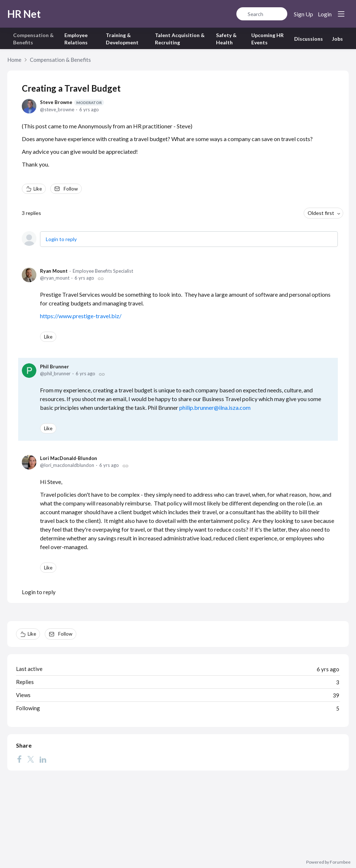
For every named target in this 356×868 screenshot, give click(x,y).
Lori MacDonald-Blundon (69, 458)
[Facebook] (19, 759)
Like (38, 189)
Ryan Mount (54, 271)
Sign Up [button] (303, 14)
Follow (71, 189)
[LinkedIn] (43, 759)
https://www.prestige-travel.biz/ (81, 316)
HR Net (24, 14)
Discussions (309, 39)
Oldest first (321, 213)
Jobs (337, 39)
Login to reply (61, 239)
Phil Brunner (55, 367)
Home (14, 60)
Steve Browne (72, 102)
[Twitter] (31, 759)
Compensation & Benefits (60, 60)
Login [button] (325, 14)
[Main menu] (341, 14)
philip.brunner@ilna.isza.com (215, 407)
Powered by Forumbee (328, 862)
